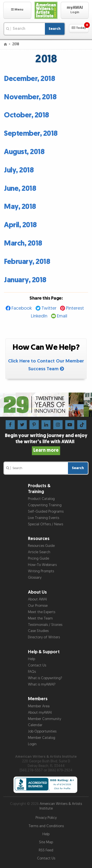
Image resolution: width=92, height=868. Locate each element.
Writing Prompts (41, 571)
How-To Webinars (42, 565)
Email (62, 316)
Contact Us (37, 665)
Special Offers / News (46, 524)
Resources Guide (41, 546)
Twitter (49, 308)
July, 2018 (19, 170)
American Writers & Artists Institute (61, 806)
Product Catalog (41, 499)
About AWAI (37, 599)
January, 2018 (25, 280)
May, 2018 (20, 207)
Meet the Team (40, 618)
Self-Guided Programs (46, 512)
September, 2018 (31, 134)
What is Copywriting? (45, 678)
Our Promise (38, 606)
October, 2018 (26, 115)
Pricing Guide (39, 558)
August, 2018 (24, 152)
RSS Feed (46, 850)
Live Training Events (44, 518)
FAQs (32, 672)
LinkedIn (39, 316)
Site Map (46, 842)
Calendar (35, 725)
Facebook (22, 308)
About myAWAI (40, 713)
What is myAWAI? (42, 684)
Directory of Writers (44, 637)
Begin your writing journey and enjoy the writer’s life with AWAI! (46, 443)
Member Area (39, 706)
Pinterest (75, 308)
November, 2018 (30, 97)
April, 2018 (20, 225)
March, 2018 (23, 243)
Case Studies (38, 631)
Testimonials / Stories (45, 625)
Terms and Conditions (46, 826)
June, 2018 (20, 189)
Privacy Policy (46, 818)
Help (32, 659)
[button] (17, 10)
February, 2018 (27, 262)
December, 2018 (29, 79)
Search (55, 29)
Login (32, 744)
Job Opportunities (42, 731)
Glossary (35, 578)
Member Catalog (42, 738)
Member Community (45, 719)
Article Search (39, 552)
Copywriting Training (45, 505)
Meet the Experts (42, 612)
